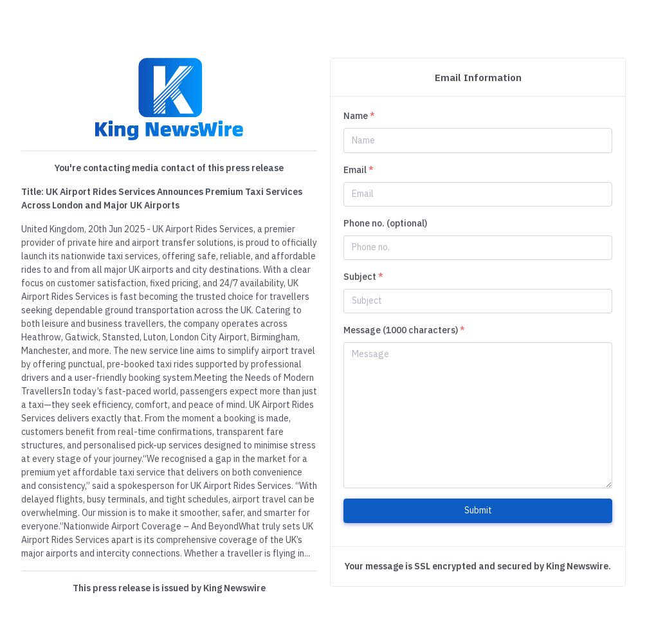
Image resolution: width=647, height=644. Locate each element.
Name (359, 116)
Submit (478, 510)
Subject (363, 277)
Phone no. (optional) (385, 223)
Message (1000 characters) (404, 330)
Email (359, 170)
